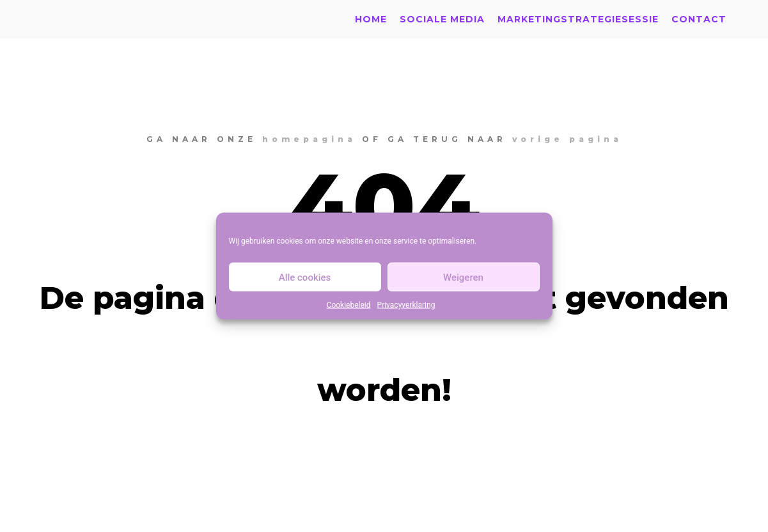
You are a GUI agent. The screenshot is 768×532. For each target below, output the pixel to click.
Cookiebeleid (349, 305)
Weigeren (463, 277)
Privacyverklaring (406, 305)
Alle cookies (305, 277)
